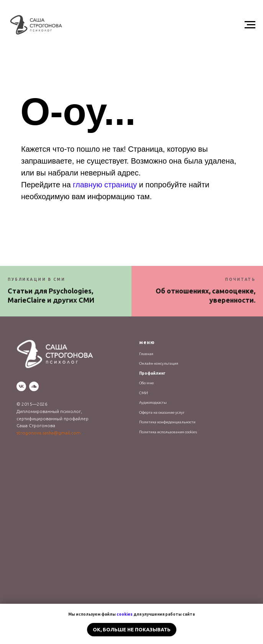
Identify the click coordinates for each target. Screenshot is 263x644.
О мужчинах (27, 541)
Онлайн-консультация (159, 363)
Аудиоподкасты (153, 402)
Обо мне (146, 383)
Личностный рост (32, 502)
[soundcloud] (34, 386)
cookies (125, 614)
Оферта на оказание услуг (162, 412)
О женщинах (27, 550)
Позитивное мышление (38, 492)
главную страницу (105, 185)
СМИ (144, 393)
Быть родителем (31, 521)
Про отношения (30, 472)
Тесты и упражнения (35, 560)
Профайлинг (152, 373)
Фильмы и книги (31, 570)
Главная (146, 354)
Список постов (29, 463)
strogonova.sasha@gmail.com (48, 433)
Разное (23, 580)
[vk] (21, 386)
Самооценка (27, 511)
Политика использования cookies (168, 432)
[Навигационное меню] (250, 25)
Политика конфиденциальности (167, 422)
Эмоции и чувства (33, 482)
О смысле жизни (31, 531)
